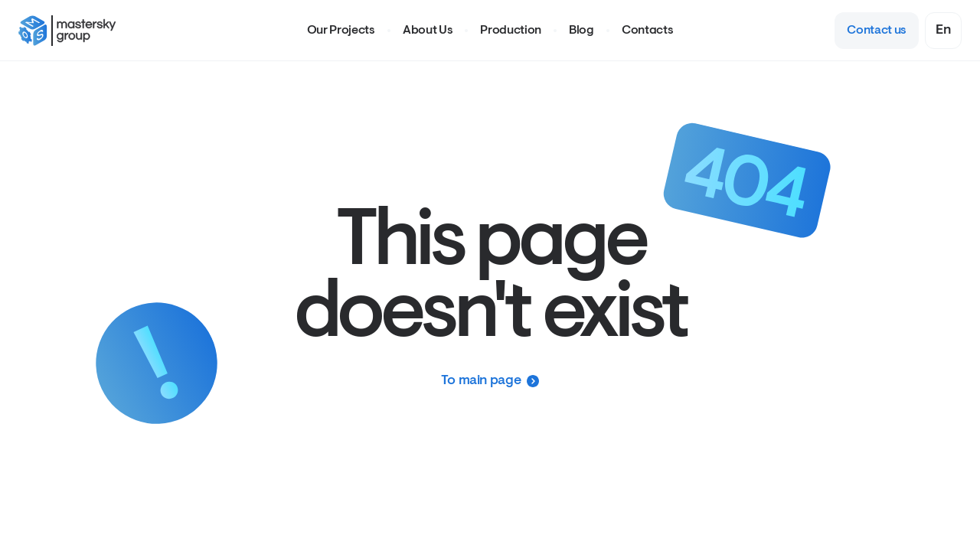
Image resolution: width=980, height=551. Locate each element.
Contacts (647, 31)
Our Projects (341, 31)
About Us (428, 31)
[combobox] (943, 31)
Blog (581, 31)
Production (511, 31)
